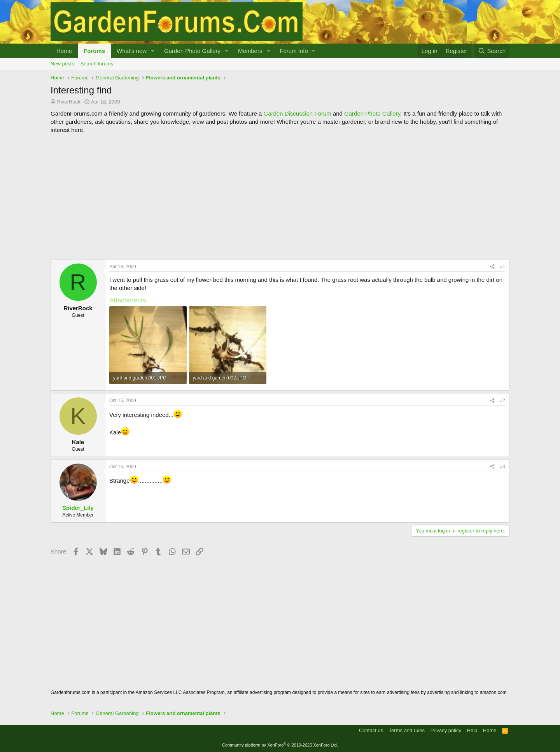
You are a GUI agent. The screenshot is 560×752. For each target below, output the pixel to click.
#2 (503, 401)
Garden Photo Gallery (192, 51)
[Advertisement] (280, 197)
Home (64, 51)
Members (250, 51)
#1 (503, 267)
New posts (62, 64)
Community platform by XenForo (280, 745)
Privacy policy (446, 730)
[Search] (492, 51)
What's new (132, 51)
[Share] (492, 267)
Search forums (97, 64)
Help (472, 730)
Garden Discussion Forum (297, 113)
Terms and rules (407, 730)
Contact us (371, 730)
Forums (94, 51)
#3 (503, 467)
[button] (153, 51)
